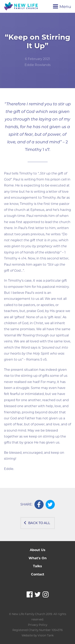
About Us (38, 550)
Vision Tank (46, 635)
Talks (37, 566)
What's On (38, 558)
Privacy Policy (38, 625)
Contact (38, 574)
